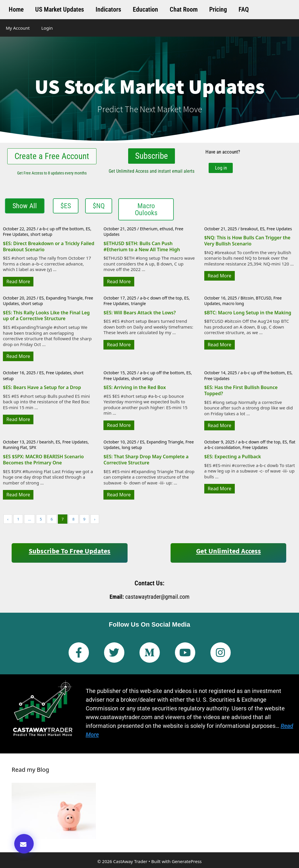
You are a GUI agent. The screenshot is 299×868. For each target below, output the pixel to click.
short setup (41, 234)
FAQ (244, 9)
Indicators (108, 9)
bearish (46, 442)
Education (145, 9)
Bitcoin (247, 298)
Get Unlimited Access (229, 551)
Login (47, 28)
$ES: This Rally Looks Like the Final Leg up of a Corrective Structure (46, 315)
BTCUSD (263, 298)
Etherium (149, 228)
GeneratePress (187, 861)
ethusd (166, 228)
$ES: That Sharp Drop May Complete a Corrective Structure (146, 459)
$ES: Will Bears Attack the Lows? (139, 312)
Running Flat (15, 447)
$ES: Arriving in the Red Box (135, 387)
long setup (132, 447)
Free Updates (16, 234)
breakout (249, 228)
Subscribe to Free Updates (70, 551)
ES (88, 228)
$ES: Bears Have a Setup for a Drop (42, 387)
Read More (18, 281)
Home (16, 9)
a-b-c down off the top (161, 298)
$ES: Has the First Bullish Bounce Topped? (241, 390)
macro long (233, 303)
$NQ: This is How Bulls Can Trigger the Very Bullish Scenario (247, 241)
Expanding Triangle (64, 298)
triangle (138, 303)
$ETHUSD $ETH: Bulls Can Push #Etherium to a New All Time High (142, 246)
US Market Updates (60, 9)
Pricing (218, 9)
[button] (24, 844)
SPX (33, 447)
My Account (18, 28)
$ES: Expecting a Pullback (233, 456)
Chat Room (184, 9)
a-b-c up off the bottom (61, 228)
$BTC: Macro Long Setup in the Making (248, 312)
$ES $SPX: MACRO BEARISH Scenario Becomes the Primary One (43, 459)
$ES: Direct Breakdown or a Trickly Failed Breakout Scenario (49, 246)
